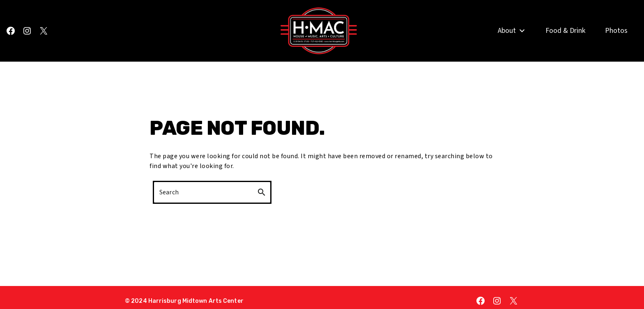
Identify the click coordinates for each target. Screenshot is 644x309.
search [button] (262, 192)
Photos (616, 40)
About (512, 40)
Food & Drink (565, 40)
